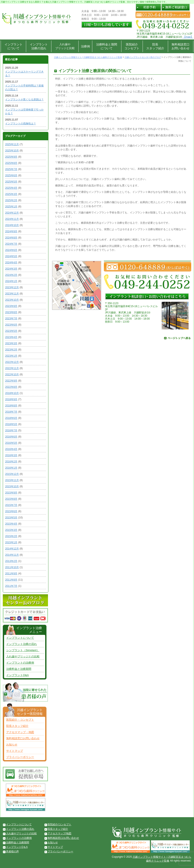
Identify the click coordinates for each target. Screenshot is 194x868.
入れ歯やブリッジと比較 (65, 46)
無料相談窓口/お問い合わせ (63, 838)
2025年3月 (11, 194)
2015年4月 (11, 524)
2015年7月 (11, 505)
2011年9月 (11, 574)
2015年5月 (11, 518)
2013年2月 (11, 561)
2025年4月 (11, 188)
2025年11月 (12, 144)
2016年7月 (11, 430)
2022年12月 (12, 362)
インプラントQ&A (17, 675)
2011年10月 (12, 567)
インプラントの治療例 (20, 663)
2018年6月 (11, 418)
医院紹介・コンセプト (20, 720)
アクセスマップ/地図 (59, 833)
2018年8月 (11, 406)
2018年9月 (11, 399)
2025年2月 (11, 200)
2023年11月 (12, 294)
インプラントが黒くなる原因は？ (24, 100)
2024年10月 (12, 225)
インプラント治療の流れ (39, 46)
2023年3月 (11, 343)
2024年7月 (11, 244)
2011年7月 (11, 586)
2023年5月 (11, 331)
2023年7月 (11, 319)
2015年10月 (12, 486)
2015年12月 (12, 474)
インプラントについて (13, 46)
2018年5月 (11, 424)
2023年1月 (11, 356)
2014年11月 (12, 555)
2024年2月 (11, 275)
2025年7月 (11, 169)
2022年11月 (12, 368)
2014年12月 (12, 549)
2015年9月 (11, 493)
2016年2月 (11, 462)
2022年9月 (11, 381)
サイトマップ (15, 751)
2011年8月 (11, 580)
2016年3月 (11, 455)
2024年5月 (11, 256)
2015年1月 (11, 542)
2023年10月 (12, 300)
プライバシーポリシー (20, 757)
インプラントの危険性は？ (21, 124)
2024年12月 (12, 213)
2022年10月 (12, 374)
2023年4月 (11, 337)
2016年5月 (11, 443)
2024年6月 (11, 250)
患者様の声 (12, 851)
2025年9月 (11, 157)
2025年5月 (11, 182)
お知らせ (12, 745)
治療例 (85, 46)
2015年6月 (11, 511)
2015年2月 (11, 536)
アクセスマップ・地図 (20, 732)
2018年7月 (11, 412)
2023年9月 (11, 306)
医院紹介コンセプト (132, 46)
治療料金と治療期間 (19, 669)
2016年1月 (11, 468)
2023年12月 (12, 287)
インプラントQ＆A (17, 847)
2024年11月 (12, 219)
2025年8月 (11, 163)
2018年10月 (12, 393)
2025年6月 (11, 175)
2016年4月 (11, 449)
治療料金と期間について (107, 46)
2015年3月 (11, 530)
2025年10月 (12, 151)
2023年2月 (11, 350)
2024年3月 (11, 269)
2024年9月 (11, 231)
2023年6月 (11, 325)
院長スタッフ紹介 (155, 46)
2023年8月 (11, 312)
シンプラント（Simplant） (23, 650)
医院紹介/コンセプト (59, 824)
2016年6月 (11, 437)
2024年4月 (11, 263)
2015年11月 (12, 480)
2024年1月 (11, 281)
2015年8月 (11, 499)
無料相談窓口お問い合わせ (181, 46)
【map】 (188, 37)
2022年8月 (11, 387)
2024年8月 (11, 238)
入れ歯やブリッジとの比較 (23, 656)
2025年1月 (11, 207)
